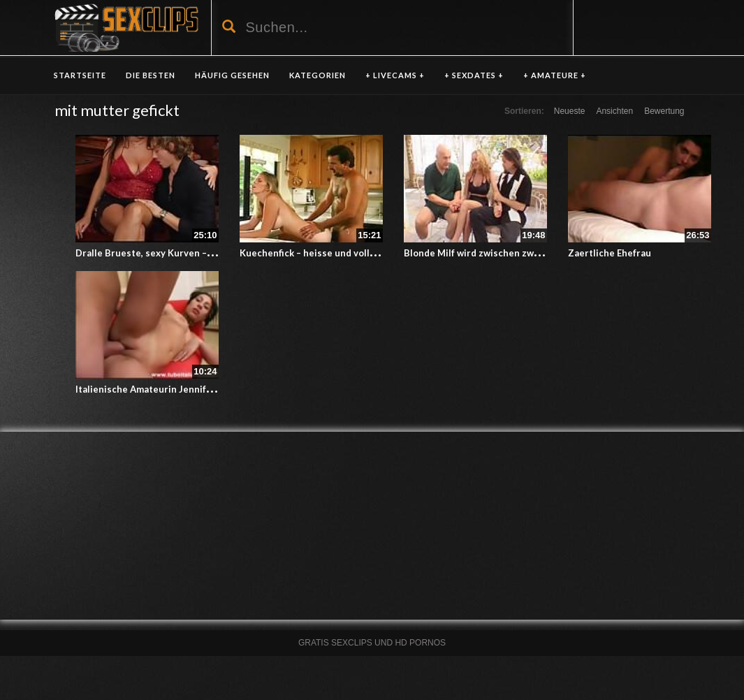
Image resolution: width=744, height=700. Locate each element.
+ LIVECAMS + (395, 75)
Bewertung (664, 111)
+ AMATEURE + (555, 75)
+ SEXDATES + (474, 75)
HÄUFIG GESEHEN (232, 75)
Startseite (80, 75)
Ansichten (614, 111)
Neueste (570, 111)
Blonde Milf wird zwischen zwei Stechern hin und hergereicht (540, 253)
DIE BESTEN (151, 75)
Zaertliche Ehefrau (610, 253)
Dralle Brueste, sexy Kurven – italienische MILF (180, 253)
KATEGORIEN (318, 75)
